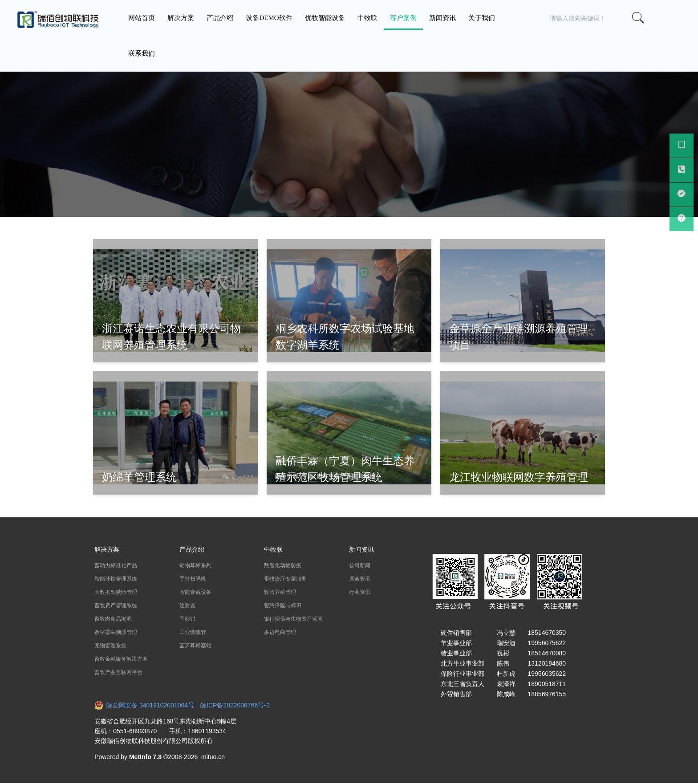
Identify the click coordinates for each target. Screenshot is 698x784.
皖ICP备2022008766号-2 (235, 705)
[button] (668, 18)
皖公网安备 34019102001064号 (147, 705)
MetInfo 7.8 (145, 757)
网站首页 (142, 18)
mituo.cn (213, 757)
